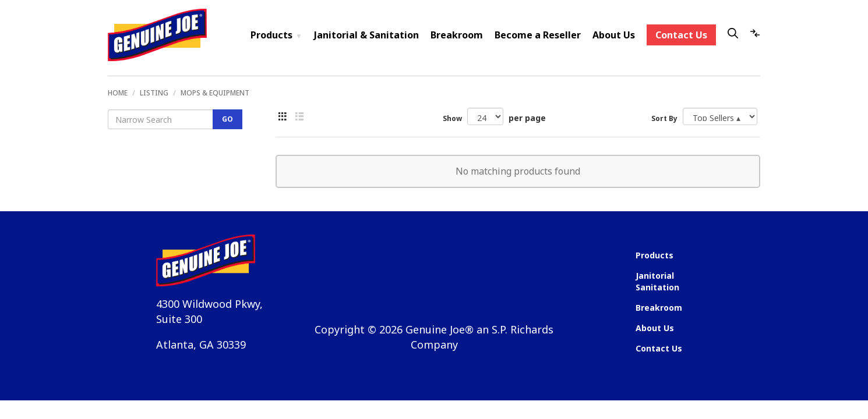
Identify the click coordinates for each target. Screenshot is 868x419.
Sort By (664, 118)
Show (452, 118)
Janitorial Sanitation (657, 281)
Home (118, 93)
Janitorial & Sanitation (366, 35)
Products (276, 35)
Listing (154, 93)
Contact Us (681, 35)
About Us (614, 35)
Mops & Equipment (215, 93)
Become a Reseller (538, 35)
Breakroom (457, 35)
